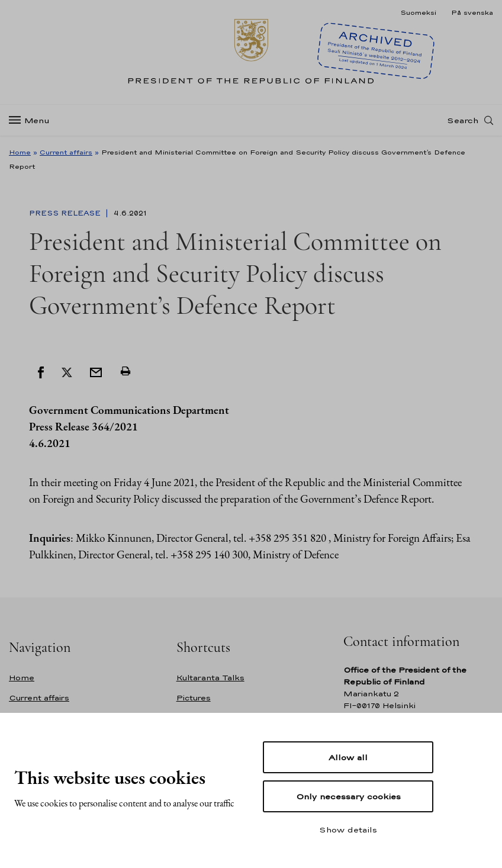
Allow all (348, 757)
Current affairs (66, 152)
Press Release (66, 213)
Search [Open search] (463, 120)
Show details (348, 830)
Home (20, 152)
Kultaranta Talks (210, 678)
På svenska (472, 12)
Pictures (194, 698)
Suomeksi (418, 12)
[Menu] (33, 120)
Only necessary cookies (348, 796)
